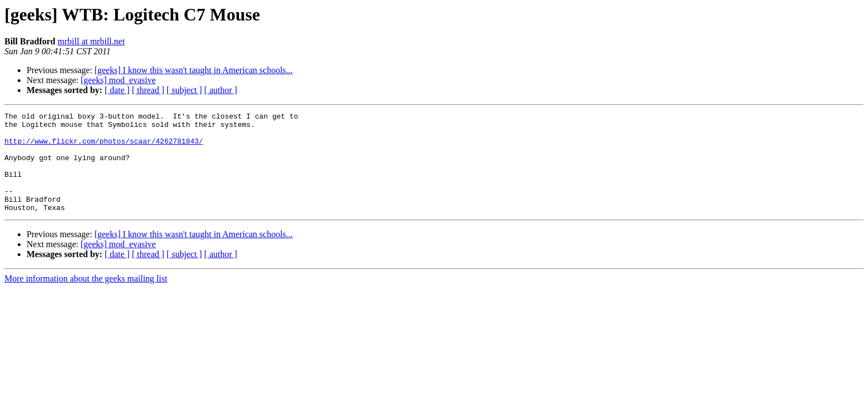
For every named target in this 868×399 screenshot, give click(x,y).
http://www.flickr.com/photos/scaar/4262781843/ (104, 147)
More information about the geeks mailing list (86, 298)
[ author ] (221, 90)
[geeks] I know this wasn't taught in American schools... (194, 70)
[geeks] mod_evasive (118, 80)
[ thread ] (148, 90)
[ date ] (117, 90)
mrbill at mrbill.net (91, 41)
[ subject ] (184, 90)
